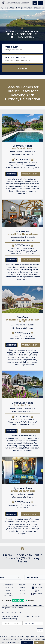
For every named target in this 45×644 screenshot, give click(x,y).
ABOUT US (23, 584)
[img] (22, 128)
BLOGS (22, 593)
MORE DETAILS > (11, 174)
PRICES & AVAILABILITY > (30, 174)
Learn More (39, 642)
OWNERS (23, 589)
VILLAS (23, 586)
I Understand (27, 642)
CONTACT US (8, 586)
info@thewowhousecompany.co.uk (31, 8)
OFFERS (7, 589)
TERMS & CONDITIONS (8, 594)
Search (22, 69)
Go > (40, 629)
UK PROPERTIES (8, 584)
